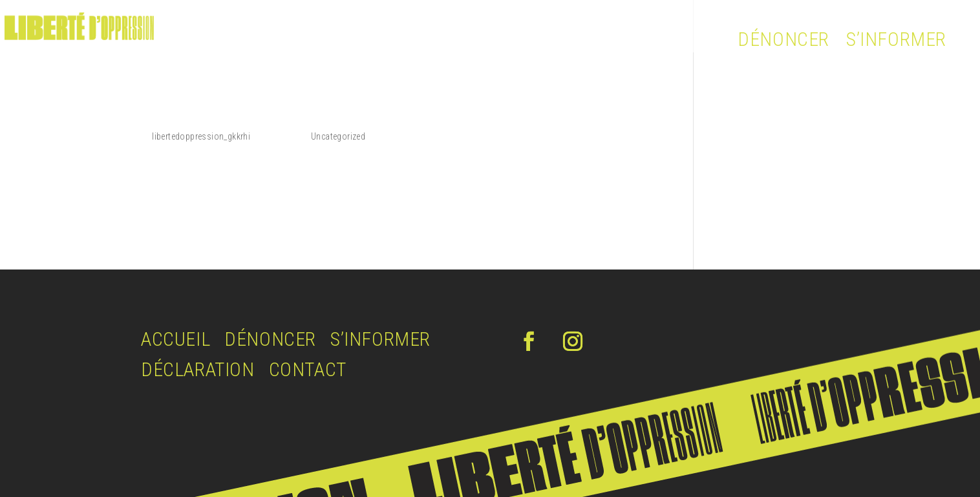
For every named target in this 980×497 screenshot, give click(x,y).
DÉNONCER (783, 39)
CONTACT (308, 369)
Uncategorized (338, 136)
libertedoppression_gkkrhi (201, 136)
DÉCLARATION (198, 369)
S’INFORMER (896, 39)
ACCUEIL (176, 339)
